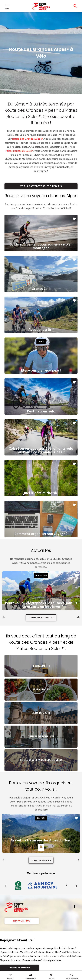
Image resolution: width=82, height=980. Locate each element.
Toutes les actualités (41, 618)
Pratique (51, 976)
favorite (74, 219)
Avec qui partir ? (41, 330)
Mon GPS (10, 976)
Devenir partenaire (19, 968)
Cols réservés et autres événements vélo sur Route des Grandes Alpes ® (41, 450)
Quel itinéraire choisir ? (41, 493)
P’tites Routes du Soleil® (19, 151)
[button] (78, 617)
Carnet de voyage (72, 976)
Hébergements (31, 976)
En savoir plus (22, 921)
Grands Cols (41, 289)
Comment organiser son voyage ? (41, 534)
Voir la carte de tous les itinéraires (41, 186)
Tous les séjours (41, 860)
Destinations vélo (41, 411)
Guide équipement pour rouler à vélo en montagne (41, 246)
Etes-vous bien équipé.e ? (41, 371)
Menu (7, 6)
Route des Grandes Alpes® (28, 139)
